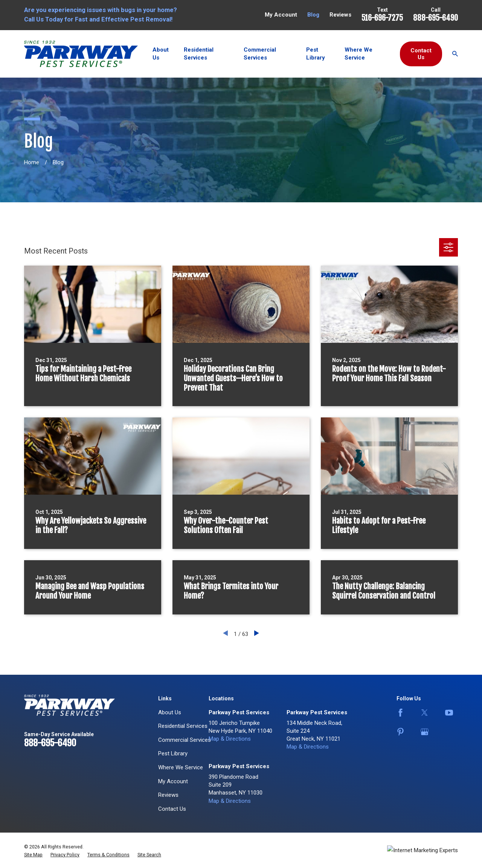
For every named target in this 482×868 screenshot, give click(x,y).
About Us (170, 712)
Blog (313, 15)
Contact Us (421, 54)
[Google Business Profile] (427, 732)
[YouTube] (451, 713)
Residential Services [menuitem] (199, 54)
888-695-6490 (435, 18)
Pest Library (173, 753)
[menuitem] (33, 855)
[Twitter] (427, 713)
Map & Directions (230, 739)
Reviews (340, 15)
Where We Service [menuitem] (358, 54)
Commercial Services (185, 740)
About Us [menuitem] (161, 54)
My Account (281, 15)
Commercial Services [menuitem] (260, 54)
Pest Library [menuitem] (316, 54)
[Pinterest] (403, 732)
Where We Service (181, 767)
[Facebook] (403, 713)
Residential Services (183, 726)
